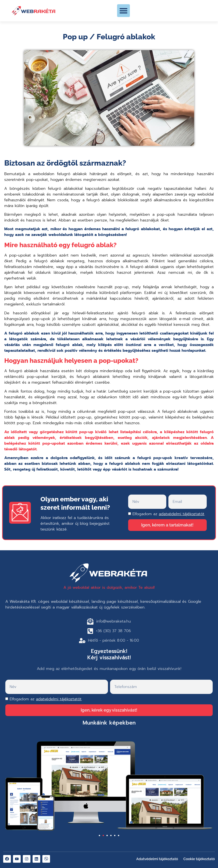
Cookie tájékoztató (199, 859)
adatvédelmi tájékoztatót (182, 514)
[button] (123, 11)
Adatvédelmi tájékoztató (157, 859)
